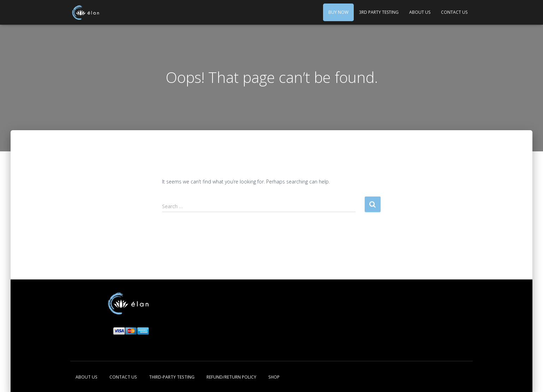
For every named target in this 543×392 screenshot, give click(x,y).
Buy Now (338, 12)
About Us (420, 12)
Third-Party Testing (172, 377)
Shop (274, 377)
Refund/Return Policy (231, 377)
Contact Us (454, 12)
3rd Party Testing (379, 12)
